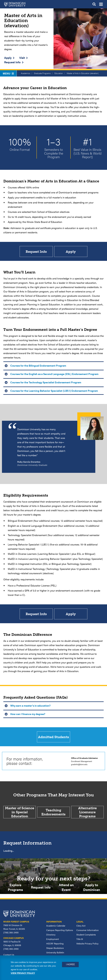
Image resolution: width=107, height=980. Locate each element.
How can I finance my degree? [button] (28, 715)
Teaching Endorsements (53, 813)
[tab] (53, 366)
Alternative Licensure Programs (87, 813)
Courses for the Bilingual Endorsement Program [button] (38, 366)
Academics (25, 73)
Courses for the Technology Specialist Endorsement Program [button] (46, 383)
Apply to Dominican (92, 888)
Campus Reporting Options (60, 931)
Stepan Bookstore (55, 949)
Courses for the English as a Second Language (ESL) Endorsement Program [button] (54, 374)
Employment (53, 940)
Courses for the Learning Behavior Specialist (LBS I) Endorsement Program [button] (54, 391)
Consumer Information (87, 931)
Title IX (80, 940)
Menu (8, 73)
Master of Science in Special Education (20, 813)
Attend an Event (66, 888)
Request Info (12, 62)
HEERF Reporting (55, 945)
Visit (22, 58)
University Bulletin (55, 954)
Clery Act (81, 927)
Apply (8, 58)
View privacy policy (23, 973)
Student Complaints (86, 936)
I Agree (70, 964)
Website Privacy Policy (87, 945)
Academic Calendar (56, 927)
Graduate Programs (42, 73)
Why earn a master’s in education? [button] (30, 706)
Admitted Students (53, 738)
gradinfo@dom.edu (79, 765)
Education (59, 73)
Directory (51, 936)
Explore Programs (15, 888)
